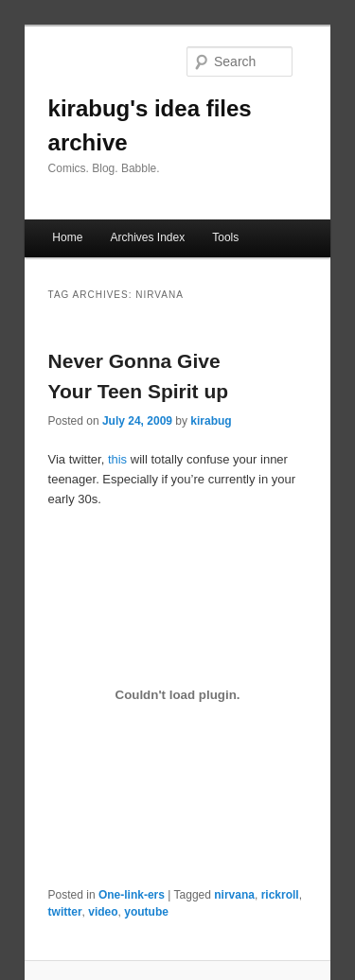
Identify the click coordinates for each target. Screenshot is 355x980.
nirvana (234, 895)
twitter (65, 912)
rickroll (280, 895)
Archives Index (147, 237)
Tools (225, 237)
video (103, 912)
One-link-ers (132, 895)
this (117, 459)
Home (67, 237)
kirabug (211, 421)
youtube (146, 912)
